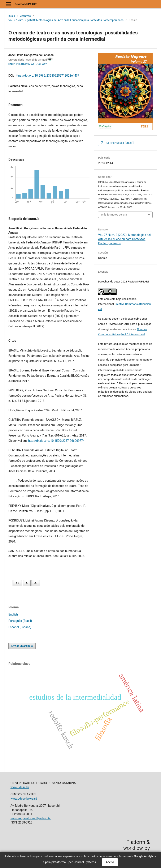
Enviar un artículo (22, 646)
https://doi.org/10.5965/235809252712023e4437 (47, 76)
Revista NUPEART (26, 4)
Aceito (110, 862)
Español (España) (20, 627)
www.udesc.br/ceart (24, 799)
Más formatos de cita (114, 215)
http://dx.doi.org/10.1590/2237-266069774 (56, 441)
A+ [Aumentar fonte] (17, 583)
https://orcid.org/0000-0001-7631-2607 (28, 64)
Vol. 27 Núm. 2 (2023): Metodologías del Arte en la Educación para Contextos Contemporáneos (66, 20)
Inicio (12, 16)
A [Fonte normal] (27, 583)
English (13, 614)
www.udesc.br (20, 787)
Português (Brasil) (20, 621)
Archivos (25, 16)
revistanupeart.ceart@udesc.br (31, 818)
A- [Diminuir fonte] (36, 583)
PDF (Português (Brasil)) (119, 143)
